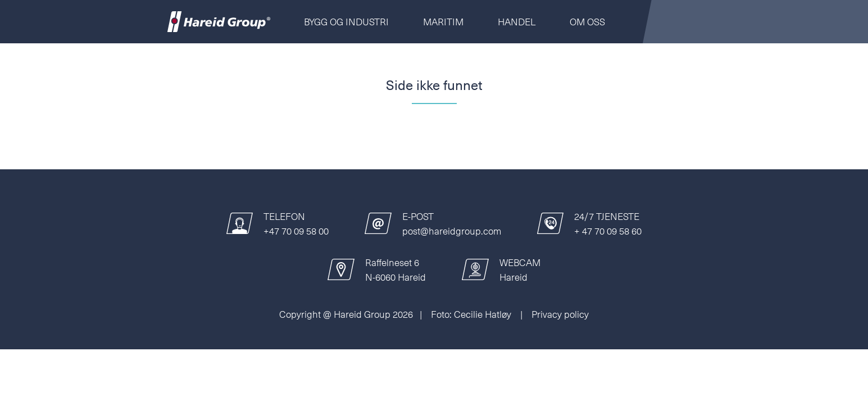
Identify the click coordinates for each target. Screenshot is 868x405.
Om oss (587, 21)
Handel (517, 21)
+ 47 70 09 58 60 (608, 231)
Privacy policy (560, 314)
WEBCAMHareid (520, 269)
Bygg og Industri (346, 21)
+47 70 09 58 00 (296, 231)
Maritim (443, 21)
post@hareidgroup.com (452, 231)
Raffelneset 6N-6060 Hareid (396, 269)
